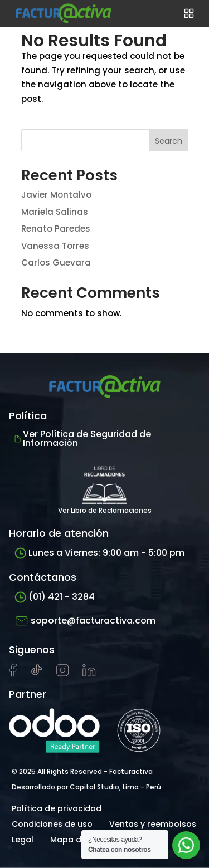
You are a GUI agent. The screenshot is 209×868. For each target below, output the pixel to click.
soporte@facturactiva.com (85, 621)
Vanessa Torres (55, 246)
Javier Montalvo (56, 195)
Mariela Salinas (55, 212)
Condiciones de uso (52, 824)
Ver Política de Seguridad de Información (83, 438)
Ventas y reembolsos (153, 824)
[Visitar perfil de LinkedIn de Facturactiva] (89, 674)
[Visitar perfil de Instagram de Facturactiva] (63, 674)
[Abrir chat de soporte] (186, 845)
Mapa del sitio (79, 840)
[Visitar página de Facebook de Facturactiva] (13, 674)
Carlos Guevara (56, 263)
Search (169, 141)
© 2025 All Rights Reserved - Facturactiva (82, 771)
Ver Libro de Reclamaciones (105, 487)
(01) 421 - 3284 (55, 597)
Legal (23, 840)
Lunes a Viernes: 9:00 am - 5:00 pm (99, 553)
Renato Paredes (56, 229)
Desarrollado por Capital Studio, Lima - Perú (86, 787)
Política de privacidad (57, 808)
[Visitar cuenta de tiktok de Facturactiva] (37, 674)
